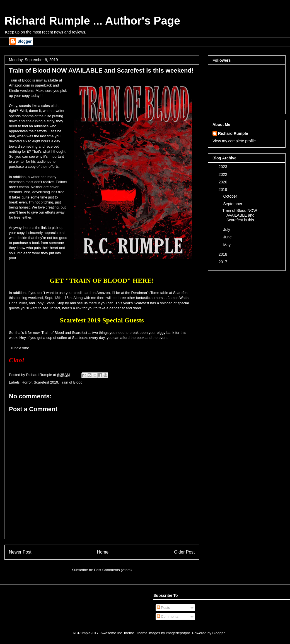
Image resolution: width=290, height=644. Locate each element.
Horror (27, 382)
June (228, 237)
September (233, 204)
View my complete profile (234, 141)
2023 (223, 167)
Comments (168, 617)
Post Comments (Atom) (113, 570)
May (227, 245)
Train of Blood (71, 382)
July (227, 229)
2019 (223, 190)
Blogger (218, 633)
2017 (223, 262)
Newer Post (20, 552)
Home (103, 552)
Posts (163, 608)
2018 (223, 254)
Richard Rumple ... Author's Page (92, 21)
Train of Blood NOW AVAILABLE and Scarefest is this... (240, 215)
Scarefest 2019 (46, 382)
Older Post (184, 552)
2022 (223, 174)
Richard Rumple (233, 133)
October (231, 196)
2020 (223, 182)
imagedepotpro (178, 633)
